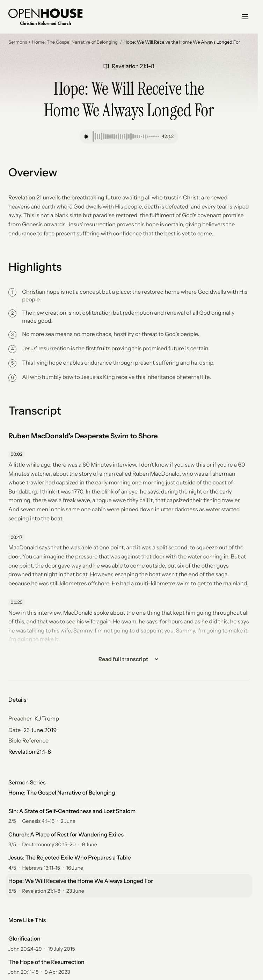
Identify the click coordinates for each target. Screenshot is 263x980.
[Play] (86, 137)
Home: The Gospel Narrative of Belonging (75, 42)
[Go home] (46, 17)
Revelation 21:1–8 (30, 752)
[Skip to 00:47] (17, 537)
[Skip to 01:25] (17, 602)
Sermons (18, 42)
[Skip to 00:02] (17, 454)
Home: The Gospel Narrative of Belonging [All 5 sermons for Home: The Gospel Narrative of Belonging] (62, 792)
